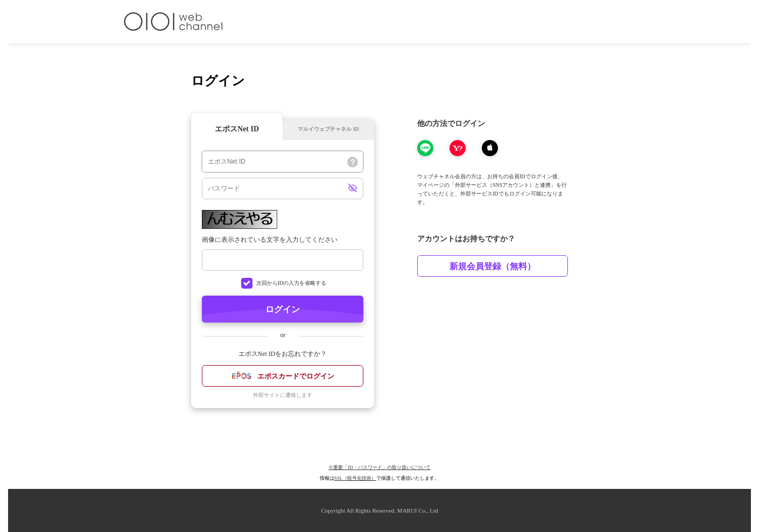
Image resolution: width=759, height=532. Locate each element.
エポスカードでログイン (283, 377)
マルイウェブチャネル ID (328, 129)
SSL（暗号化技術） (356, 478)
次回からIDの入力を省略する (291, 283)
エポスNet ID (237, 129)
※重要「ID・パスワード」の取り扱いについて (380, 467)
